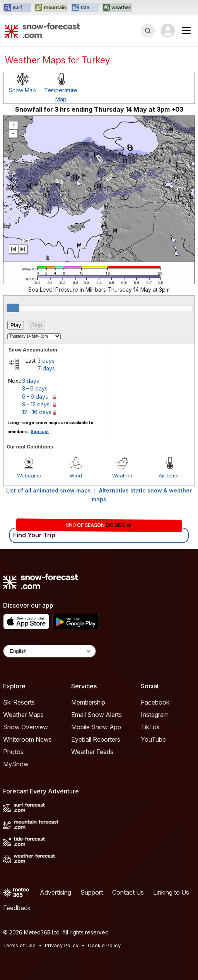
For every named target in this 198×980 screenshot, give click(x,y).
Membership (88, 702)
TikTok (150, 727)
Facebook (155, 702)
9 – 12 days (36, 404)
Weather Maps (23, 715)
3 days (46, 361)
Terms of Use (19, 945)
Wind (76, 476)
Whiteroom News (27, 739)
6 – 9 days (35, 397)
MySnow (16, 764)
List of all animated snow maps (49, 490)
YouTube (153, 739)
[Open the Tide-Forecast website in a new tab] (85, 8)
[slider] (13, 308)
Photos (13, 752)
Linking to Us (171, 892)
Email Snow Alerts (96, 715)
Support (92, 892)
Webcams (29, 476)
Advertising (55, 892)
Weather (122, 476)
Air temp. (169, 476)
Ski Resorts (19, 702)
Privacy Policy (62, 945)
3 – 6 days (35, 388)
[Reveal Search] (148, 31)
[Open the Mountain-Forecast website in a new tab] (51, 8)
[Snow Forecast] (42, 31)
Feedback (17, 908)
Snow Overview (26, 727)
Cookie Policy (104, 945)
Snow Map (22, 90)
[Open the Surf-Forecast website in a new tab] (17, 8)
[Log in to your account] (168, 31)
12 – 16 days (37, 412)
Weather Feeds (92, 752)
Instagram (155, 715)
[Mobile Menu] (186, 31)
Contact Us (128, 892)
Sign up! (40, 431)
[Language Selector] (49, 651)
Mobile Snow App (96, 727)
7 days (46, 368)
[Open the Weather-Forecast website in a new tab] (117, 8)
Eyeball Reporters (96, 739)
